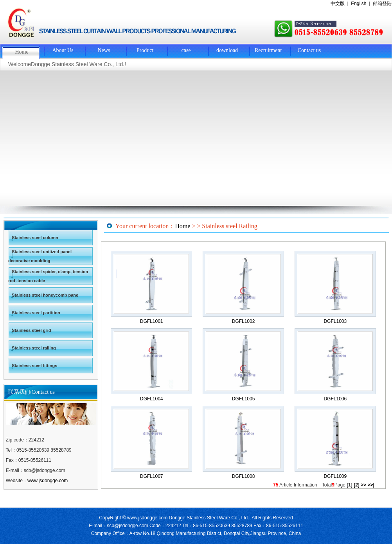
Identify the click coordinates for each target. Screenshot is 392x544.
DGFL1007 (152, 476)
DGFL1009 (335, 476)
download (227, 50)
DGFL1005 (244, 399)
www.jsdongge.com (48, 481)
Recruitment (268, 50)
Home (22, 52)
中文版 (338, 4)
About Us (63, 50)
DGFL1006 (335, 399)
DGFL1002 (244, 321)
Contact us (309, 50)
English (359, 4)
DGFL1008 (244, 476)
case (186, 50)
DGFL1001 (152, 321)
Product (145, 50)
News (104, 50)
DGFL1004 (152, 399)
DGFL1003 (335, 321)
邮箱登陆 (382, 4)
